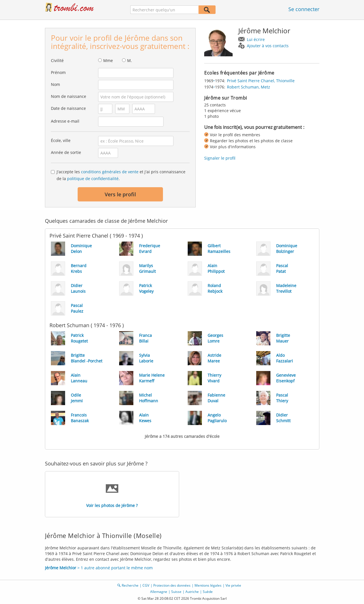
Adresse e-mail (65, 121)
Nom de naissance (69, 96)
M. (130, 60)
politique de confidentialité (93, 179)
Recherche (130, 585)
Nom (55, 84)
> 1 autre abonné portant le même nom (99, 568)
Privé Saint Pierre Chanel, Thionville (261, 81)
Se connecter (304, 9)
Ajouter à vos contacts (268, 46)
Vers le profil (120, 194)
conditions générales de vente (110, 172)
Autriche (192, 592)
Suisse (176, 592)
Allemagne (159, 592)
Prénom (58, 72)
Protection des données (172, 585)
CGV (146, 585)
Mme (108, 60)
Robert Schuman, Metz (249, 87)
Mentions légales (208, 585)
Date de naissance (68, 108)
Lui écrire (256, 39)
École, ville (61, 140)
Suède (208, 592)
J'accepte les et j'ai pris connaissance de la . (121, 175)
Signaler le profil (220, 158)
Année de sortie (66, 152)
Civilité (57, 60)
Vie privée (233, 585)
